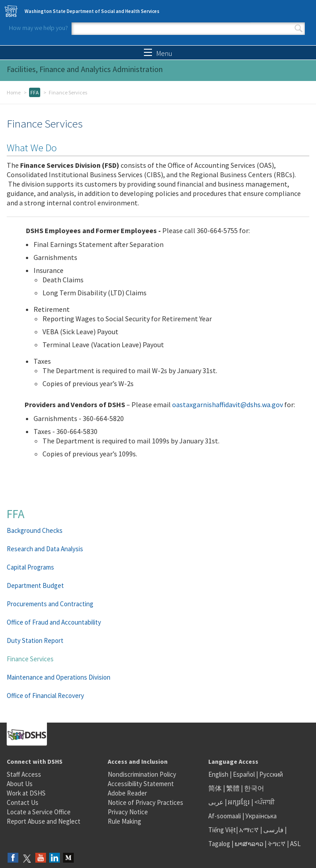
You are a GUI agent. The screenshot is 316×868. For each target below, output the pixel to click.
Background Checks (35, 530)
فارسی (273, 830)
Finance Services (30, 659)
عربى (216, 802)
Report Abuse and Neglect (44, 821)
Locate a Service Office (39, 812)
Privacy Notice (128, 812)
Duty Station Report (35, 640)
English (219, 774)
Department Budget (35, 585)
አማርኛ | (251, 830)
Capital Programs (30, 567)
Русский (271, 774)
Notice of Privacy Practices (145, 802)
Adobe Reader (127, 793)
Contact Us (23, 802)
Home (14, 92)
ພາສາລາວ (249, 844)
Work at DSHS (26, 793)
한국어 (254, 788)
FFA (35, 92)
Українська (261, 816)
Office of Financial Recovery (45, 696)
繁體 (234, 788)
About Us (20, 784)
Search (299, 29)
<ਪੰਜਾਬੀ (265, 802)
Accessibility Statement (141, 784)
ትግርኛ (277, 844)
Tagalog (219, 844)
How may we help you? (38, 28)
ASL (295, 844)
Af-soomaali (225, 816)
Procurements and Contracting (50, 604)
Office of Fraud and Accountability (54, 622)
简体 (215, 788)
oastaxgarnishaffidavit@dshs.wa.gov (228, 404)
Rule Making (124, 821)
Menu (158, 53)
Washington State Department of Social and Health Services (92, 11)
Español (244, 774)
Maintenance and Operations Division (59, 677)
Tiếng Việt (222, 830)
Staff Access (24, 774)
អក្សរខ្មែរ (239, 802)
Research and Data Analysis (45, 549)
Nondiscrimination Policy (142, 774)
